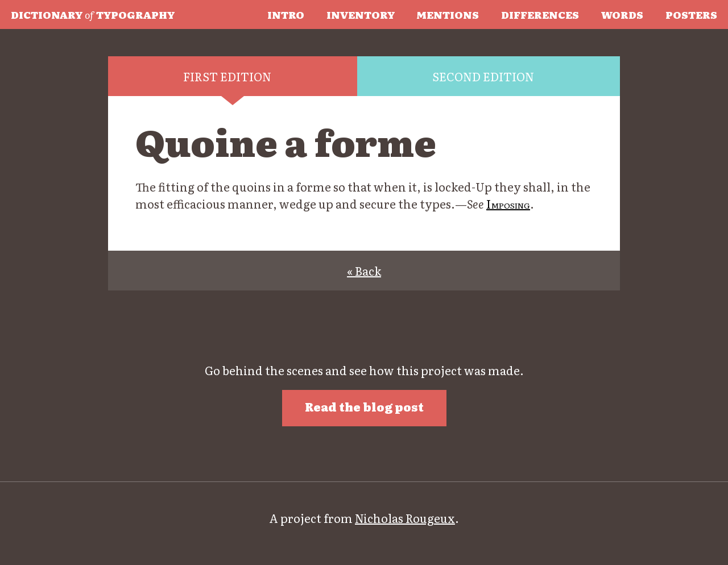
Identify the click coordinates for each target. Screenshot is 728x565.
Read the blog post (364, 406)
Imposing (508, 203)
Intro (286, 14)
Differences (540, 14)
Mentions (448, 14)
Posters (691, 14)
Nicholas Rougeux (405, 518)
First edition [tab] (227, 76)
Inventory (361, 14)
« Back (364, 271)
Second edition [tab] (483, 76)
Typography (93, 14)
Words (622, 14)
